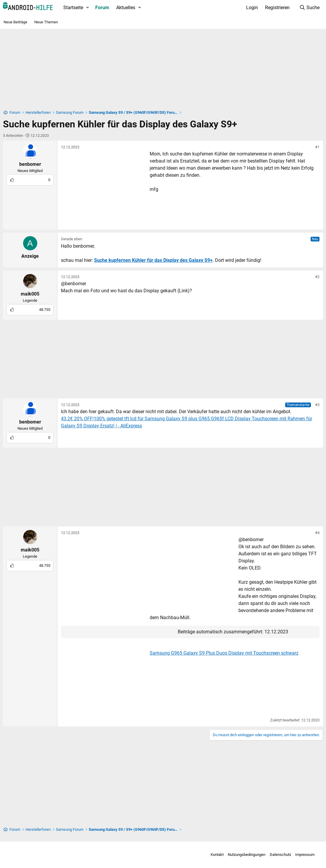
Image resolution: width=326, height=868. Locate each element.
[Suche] (309, 8)
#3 (317, 405)
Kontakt (213, 855)
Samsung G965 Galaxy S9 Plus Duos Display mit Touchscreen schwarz (224, 653)
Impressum (301, 855)
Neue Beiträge (15, 22)
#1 (317, 147)
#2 (317, 277)
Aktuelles (126, 8)
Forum (102, 8)
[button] (88, 8)
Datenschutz (276, 855)
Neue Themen (46, 22)
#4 (317, 533)
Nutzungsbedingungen (242, 855)
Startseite (73, 8)
